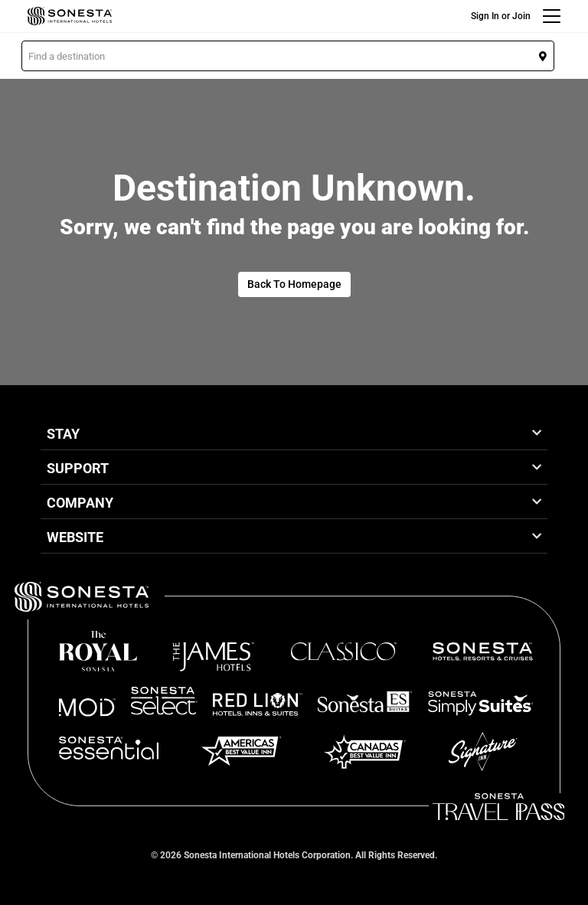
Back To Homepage (294, 284)
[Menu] (552, 16)
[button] (288, 56)
